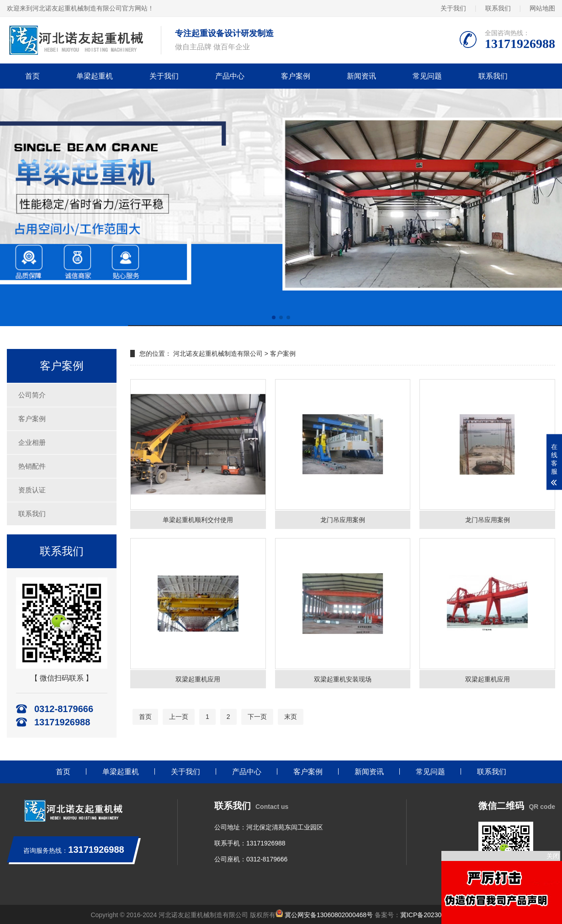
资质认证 (32, 490)
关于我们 (453, 8)
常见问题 (427, 76)
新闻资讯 (361, 76)
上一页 (179, 717)
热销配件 (32, 466)
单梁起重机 (95, 76)
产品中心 (230, 76)
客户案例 (296, 76)
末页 (291, 717)
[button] (274, 317)
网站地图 (542, 8)
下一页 (257, 717)
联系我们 (498, 8)
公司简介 (32, 395)
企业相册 (32, 442)
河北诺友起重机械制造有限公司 (218, 354)
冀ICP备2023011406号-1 (436, 915)
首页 (32, 76)
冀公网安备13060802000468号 (329, 915)
